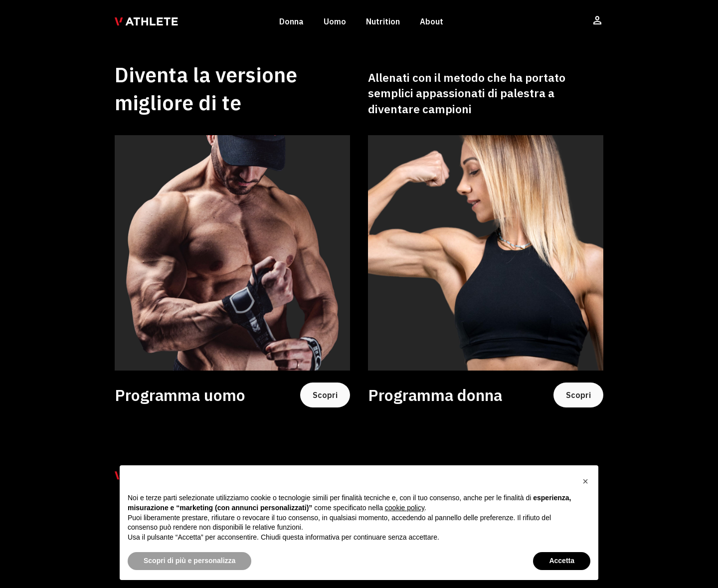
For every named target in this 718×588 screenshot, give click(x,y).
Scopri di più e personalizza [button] (189, 561)
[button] (585, 481)
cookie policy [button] (405, 508)
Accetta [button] (562, 561)
